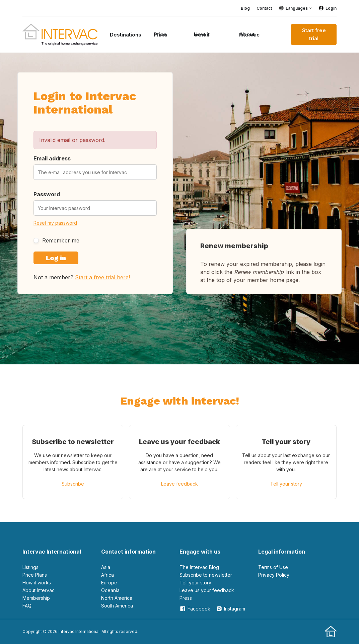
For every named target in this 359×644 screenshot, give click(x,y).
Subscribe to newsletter (206, 575)
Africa (107, 575)
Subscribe (73, 484)
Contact (264, 8)
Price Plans (161, 34)
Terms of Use (273, 567)
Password (47, 194)
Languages (297, 8)
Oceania (110, 590)
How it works (202, 34)
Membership (36, 598)
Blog (245, 8)
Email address (52, 158)
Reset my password (55, 223)
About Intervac (249, 34)
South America (117, 606)
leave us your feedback (207, 590)
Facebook (195, 609)
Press (186, 598)
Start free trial (314, 34)
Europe (109, 583)
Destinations (126, 35)
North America (117, 598)
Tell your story (286, 484)
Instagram (231, 609)
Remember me (56, 240)
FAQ (27, 606)
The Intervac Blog (199, 567)
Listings (30, 567)
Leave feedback (179, 484)
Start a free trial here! (102, 277)
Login (328, 8)
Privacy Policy (274, 575)
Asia (106, 567)
